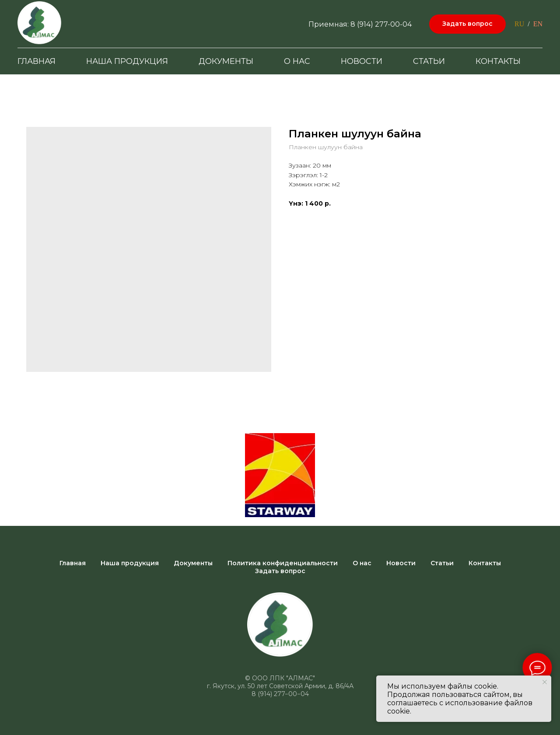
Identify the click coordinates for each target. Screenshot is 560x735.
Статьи (429, 61)
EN (538, 24)
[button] (467, 24)
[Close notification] (545, 682)
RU (519, 24)
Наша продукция (127, 61)
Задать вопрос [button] (280, 571)
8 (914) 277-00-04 (381, 24)
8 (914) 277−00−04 (280, 694)
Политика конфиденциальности (283, 563)
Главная (37, 61)
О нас (297, 61)
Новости (362, 61)
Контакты (498, 61)
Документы (226, 61)
